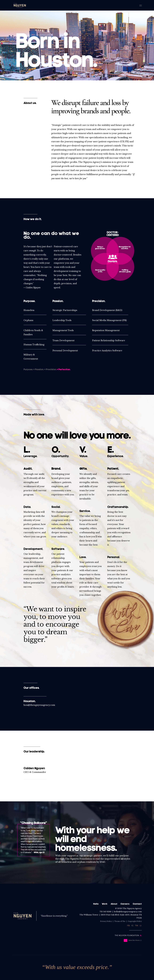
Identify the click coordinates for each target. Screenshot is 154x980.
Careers (125, 904)
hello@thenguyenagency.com (128, 912)
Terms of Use (120, 921)
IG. (133, 926)
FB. (129, 926)
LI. (141, 926)
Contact (137, 904)
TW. (137, 926)
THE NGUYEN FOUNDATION (127, 935)
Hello (96, 904)
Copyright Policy (135, 921)
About (114, 904)
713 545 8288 (106, 912)
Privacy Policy (106, 921)
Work (105, 904)
